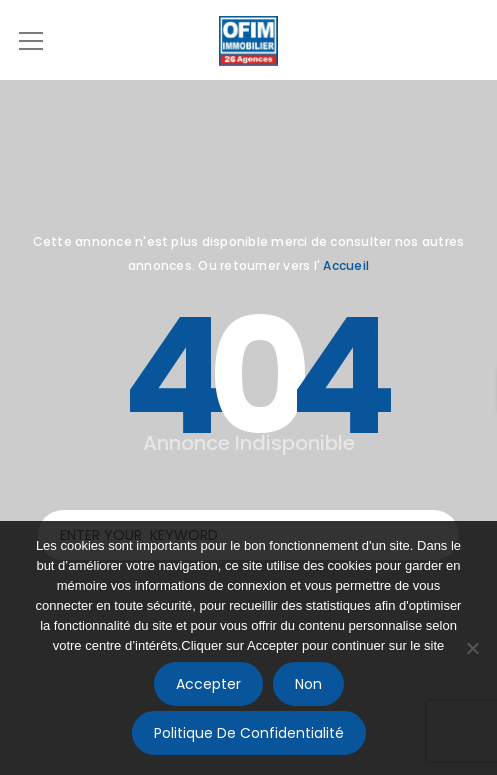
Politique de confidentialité (249, 733)
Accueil (346, 265)
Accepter (208, 684)
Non (308, 684)
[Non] (472, 648)
